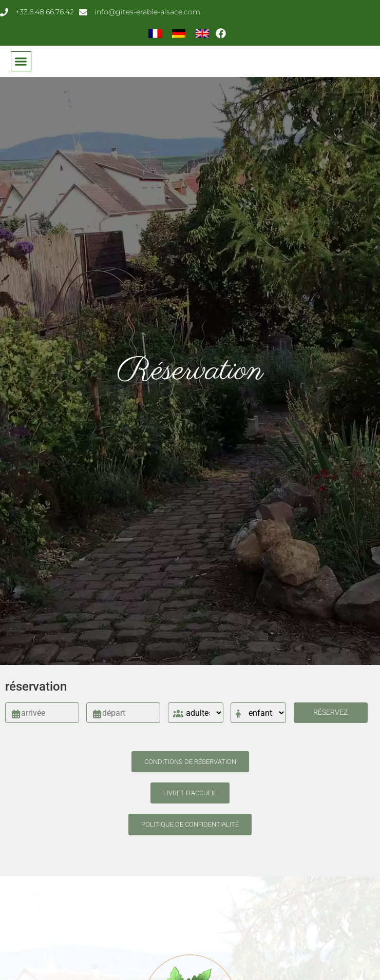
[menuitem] (155, 33)
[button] (21, 62)
